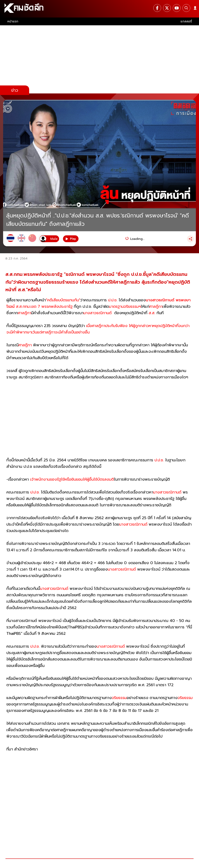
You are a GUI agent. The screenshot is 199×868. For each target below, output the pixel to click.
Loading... (137, 239)
